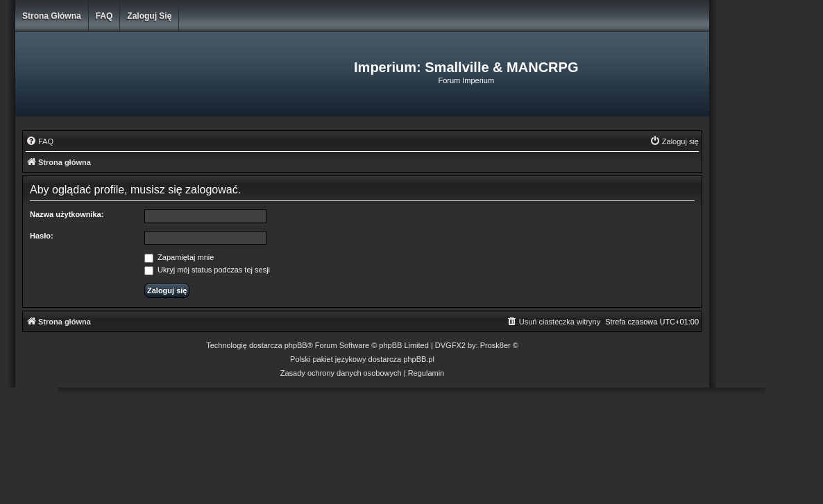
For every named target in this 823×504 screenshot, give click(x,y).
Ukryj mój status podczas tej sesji (207, 270)
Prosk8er (495, 345)
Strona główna (52, 16)
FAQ (104, 16)
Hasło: (42, 236)
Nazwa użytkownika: (67, 214)
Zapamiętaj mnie (179, 257)
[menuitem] (40, 141)
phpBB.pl (419, 359)
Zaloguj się (149, 16)
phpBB (296, 345)
